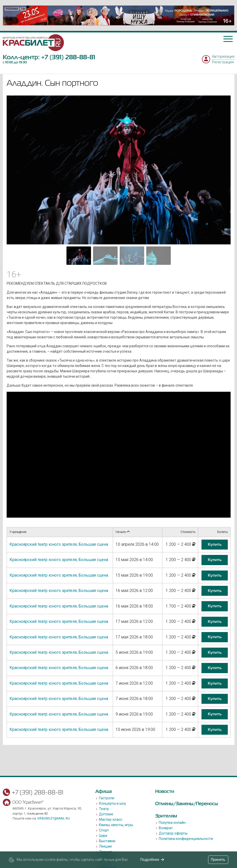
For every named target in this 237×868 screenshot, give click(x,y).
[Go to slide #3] (132, 256)
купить (215, 544)
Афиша (104, 791)
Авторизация (223, 56)
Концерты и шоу (112, 803)
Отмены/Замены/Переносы (187, 804)
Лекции (105, 846)
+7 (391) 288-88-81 (68, 57)
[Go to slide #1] (79, 256)
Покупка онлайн (172, 823)
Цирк (103, 836)
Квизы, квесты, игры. (116, 825)
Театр (104, 809)
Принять (218, 860)
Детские (106, 814)
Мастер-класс (111, 819)
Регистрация (223, 62)
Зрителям (166, 816)
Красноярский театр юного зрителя (43, 544)
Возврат (166, 828)
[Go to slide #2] (105, 256)
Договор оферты (173, 833)
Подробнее (152, 860)
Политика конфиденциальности (186, 839)
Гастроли (107, 798)
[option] (119, 15)
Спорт (104, 830)
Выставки (107, 841)
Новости (165, 791)
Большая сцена (93, 544)
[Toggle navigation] (228, 39)
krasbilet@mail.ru (54, 818)
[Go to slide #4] (159, 256)
